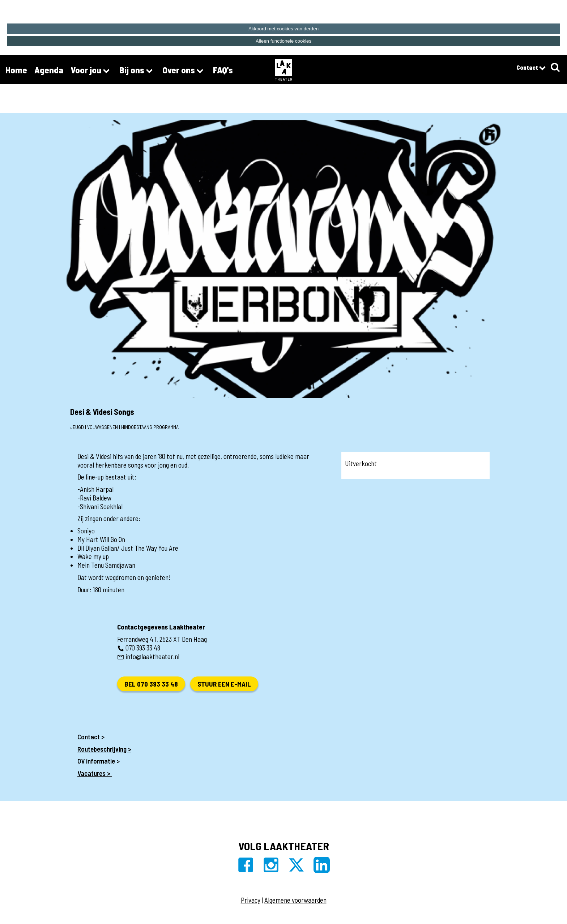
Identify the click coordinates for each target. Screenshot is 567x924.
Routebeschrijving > (104, 749)
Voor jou (91, 71)
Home (16, 70)
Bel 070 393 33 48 (151, 684)
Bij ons (137, 71)
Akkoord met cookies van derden (283, 29)
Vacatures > (95, 773)
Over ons (184, 71)
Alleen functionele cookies (283, 41)
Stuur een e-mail (224, 684)
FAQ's (223, 70)
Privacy (251, 900)
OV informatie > (99, 761)
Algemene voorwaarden (295, 900)
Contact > (91, 737)
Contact (531, 68)
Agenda (49, 70)
